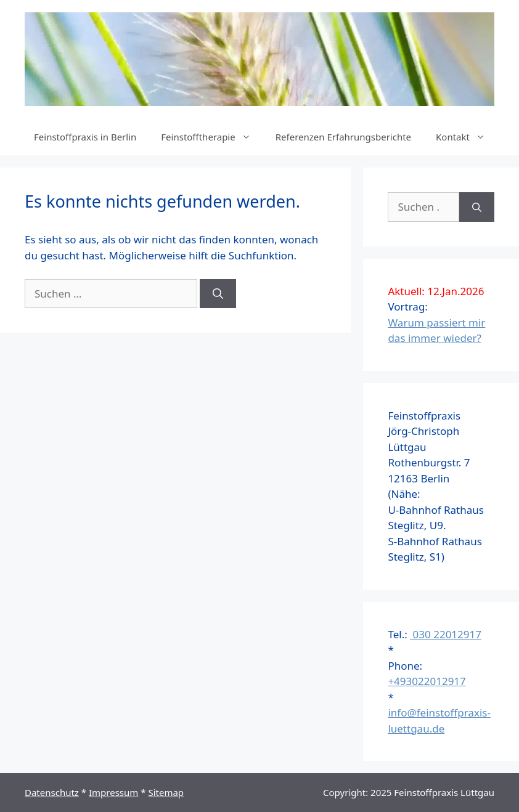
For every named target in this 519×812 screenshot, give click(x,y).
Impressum (113, 792)
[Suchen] (218, 294)
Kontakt (467, 137)
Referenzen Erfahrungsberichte (343, 137)
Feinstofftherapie (212, 137)
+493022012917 (427, 681)
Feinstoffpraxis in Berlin (85, 137)
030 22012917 (446, 634)
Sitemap (166, 792)
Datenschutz (52, 792)
